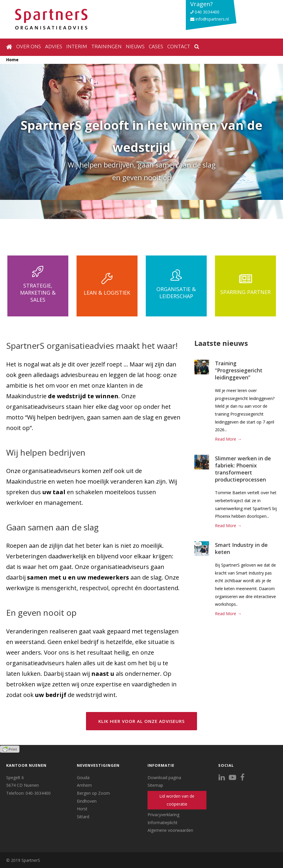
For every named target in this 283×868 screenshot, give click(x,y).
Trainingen (106, 46)
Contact (179, 46)
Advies (54, 46)
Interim (77, 46)
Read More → (228, 439)
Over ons (29, 46)
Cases (156, 46)
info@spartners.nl (210, 19)
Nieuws (135, 46)
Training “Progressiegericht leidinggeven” (239, 370)
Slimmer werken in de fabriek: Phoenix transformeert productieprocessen (243, 469)
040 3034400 (205, 12)
